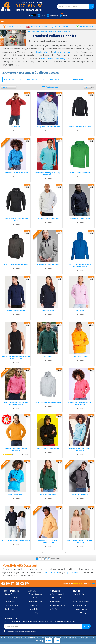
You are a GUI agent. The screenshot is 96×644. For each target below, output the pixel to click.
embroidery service (61, 52)
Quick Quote (9, 609)
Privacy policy (56, 601)
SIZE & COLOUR (39, 27)
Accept (57, 641)
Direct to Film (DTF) (81, 605)
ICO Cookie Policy (58, 598)
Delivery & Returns (11, 613)
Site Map (55, 609)
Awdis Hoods (47, 58)
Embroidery (78, 598)
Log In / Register (10, 601)
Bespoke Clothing (80, 613)
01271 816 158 (52, 572)
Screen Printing (79, 594)
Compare (17, 131)
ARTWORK (63, 27)
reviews (92, 584)
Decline (48, 641)
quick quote (72, 572)
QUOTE (87, 27)
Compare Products (11, 598)
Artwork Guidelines (35, 594)
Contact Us (9, 594)
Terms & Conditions (58, 605)
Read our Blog (34, 613)
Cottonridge (61, 58)
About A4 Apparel (58, 594)
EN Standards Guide (36, 601)
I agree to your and (20, 631)
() (52, 87)
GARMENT (14, 27)
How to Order (34, 609)
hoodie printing (43, 52)
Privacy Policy (18, 631)
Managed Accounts (11, 605)
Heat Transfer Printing (82, 601)
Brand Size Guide (35, 598)
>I (49, 559)
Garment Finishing (81, 609)
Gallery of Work (34, 605)
